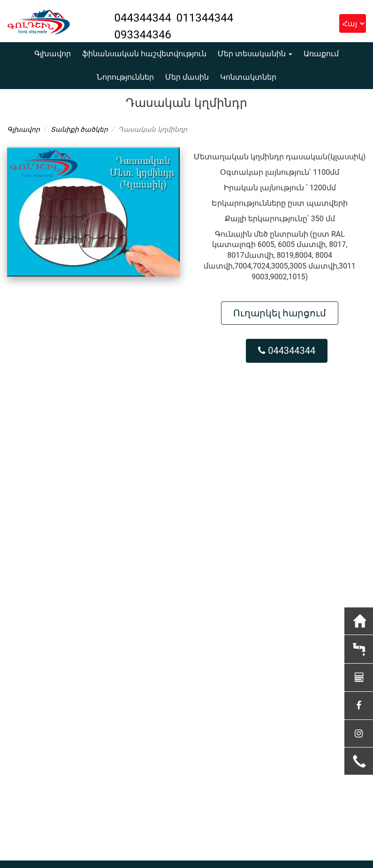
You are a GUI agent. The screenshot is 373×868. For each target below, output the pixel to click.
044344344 (144, 18)
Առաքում (321, 54)
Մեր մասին (187, 77)
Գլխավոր (53, 54)
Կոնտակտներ (248, 77)
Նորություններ (125, 77)
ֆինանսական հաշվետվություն (144, 54)
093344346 (143, 35)
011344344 (205, 18)
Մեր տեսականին (255, 54)
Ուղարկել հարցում (280, 313)
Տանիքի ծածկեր (79, 129)
